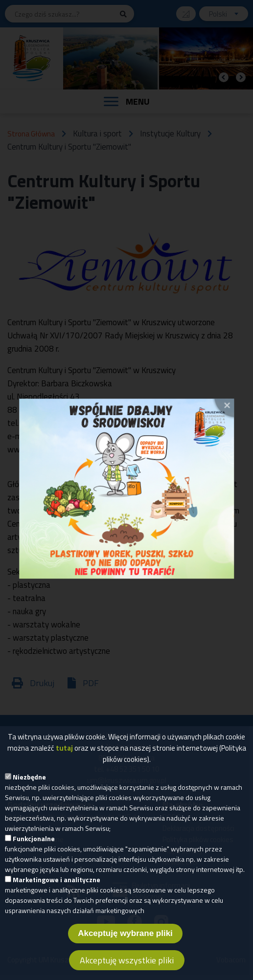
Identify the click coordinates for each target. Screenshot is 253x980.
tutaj (64, 756)
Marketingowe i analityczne (57, 888)
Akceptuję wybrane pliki (125, 942)
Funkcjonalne (34, 847)
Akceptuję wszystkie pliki (127, 969)
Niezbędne (29, 785)
